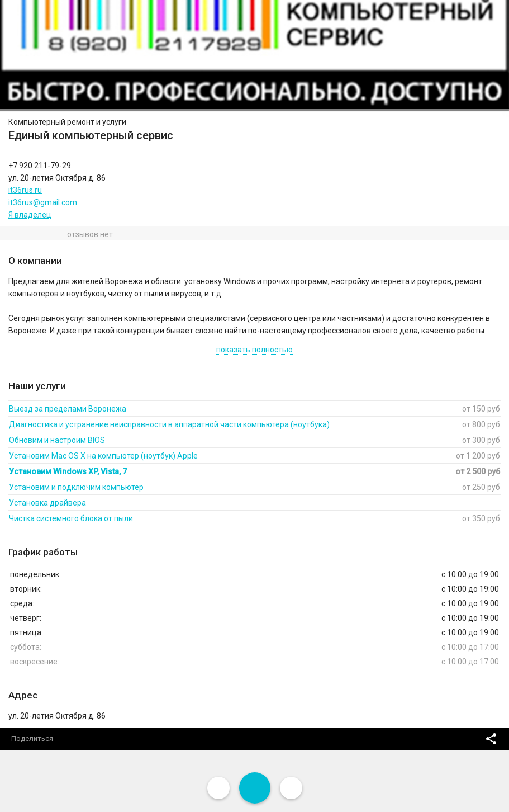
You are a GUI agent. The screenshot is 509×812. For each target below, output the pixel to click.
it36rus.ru (25, 190)
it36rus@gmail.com (43, 202)
